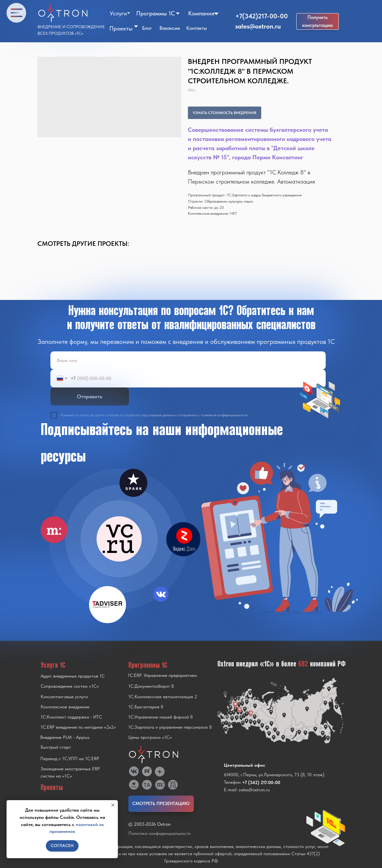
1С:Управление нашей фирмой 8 (161, 717)
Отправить (90, 396)
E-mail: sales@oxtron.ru (247, 790)
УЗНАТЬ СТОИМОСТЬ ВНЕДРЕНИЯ (225, 113)
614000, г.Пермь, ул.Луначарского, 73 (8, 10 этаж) (274, 775)
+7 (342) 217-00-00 (261, 782)
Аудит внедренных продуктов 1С (73, 676)
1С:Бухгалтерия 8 (146, 707)
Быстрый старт (56, 747)
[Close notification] (113, 805)
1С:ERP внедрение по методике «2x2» (78, 727)
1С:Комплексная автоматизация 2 (163, 697)
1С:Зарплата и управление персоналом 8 (170, 727)
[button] (318, 21)
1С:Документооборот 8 (151, 686)
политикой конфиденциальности (224, 415)
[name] (188, 360)
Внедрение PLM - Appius (65, 737)
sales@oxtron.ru (258, 26)
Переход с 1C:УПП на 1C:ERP (70, 759)
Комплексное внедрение (65, 707)
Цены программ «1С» (150, 737)
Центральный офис (245, 765)
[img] (119, 539)
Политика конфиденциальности (159, 833)
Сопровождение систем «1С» (70, 686)
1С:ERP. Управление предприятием (162, 675)
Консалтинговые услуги (64, 697)
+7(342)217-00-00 (262, 16)
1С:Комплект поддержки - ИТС (71, 717)
